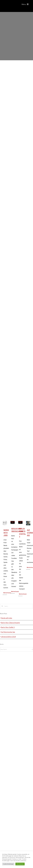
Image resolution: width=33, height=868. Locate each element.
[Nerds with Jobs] (5, 522)
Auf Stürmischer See (8, 632)
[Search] (2, 606)
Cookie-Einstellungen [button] (8, 864)
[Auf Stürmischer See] (28, 522)
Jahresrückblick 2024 (8, 637)
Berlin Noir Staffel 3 (8, 627)
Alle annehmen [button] (20, 864)
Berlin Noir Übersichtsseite (10, 623)
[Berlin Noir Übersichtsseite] (13, 522)
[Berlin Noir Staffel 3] (20, 522)
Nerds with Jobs (6, 533)
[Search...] (16, 606)
